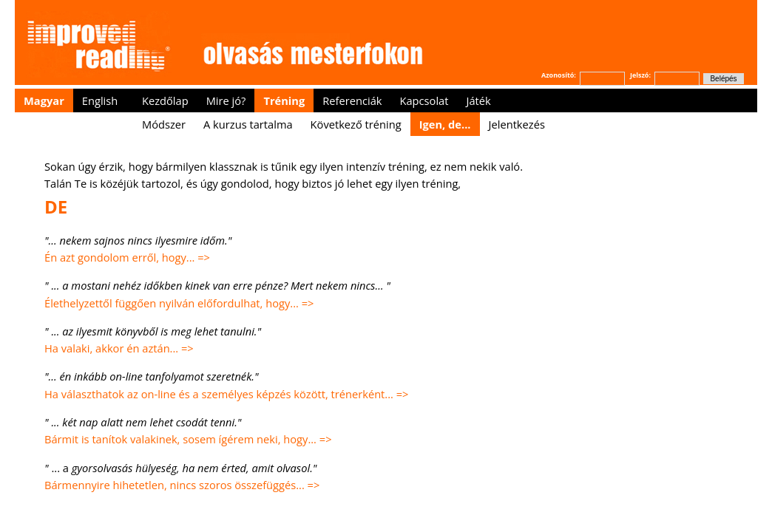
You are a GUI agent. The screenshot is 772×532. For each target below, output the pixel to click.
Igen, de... (445, 124)
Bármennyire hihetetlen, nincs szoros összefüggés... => (183, 485)
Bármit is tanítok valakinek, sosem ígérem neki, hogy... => (189, 439)
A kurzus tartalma (248, 124)
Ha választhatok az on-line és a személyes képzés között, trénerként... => (228, 394)
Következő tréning (356, 124)
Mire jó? (226, 100)
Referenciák (352, 100)
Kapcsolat (424, 100)
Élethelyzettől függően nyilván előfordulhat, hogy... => (179, 303)
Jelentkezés (517, 124)
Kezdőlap (165, 100)
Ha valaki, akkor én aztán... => (121, 348)
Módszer (164, 124)
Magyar (44, 100)
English (100, 100)
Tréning (284, 100)
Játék (478, 100)
